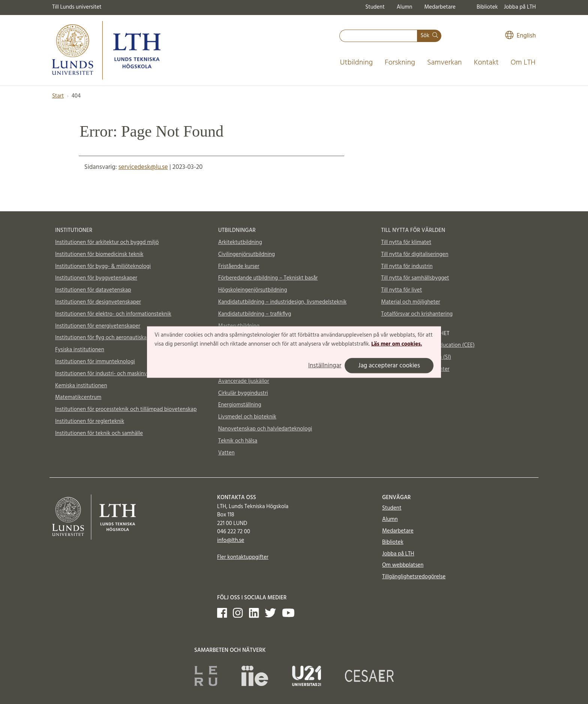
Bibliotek (487, 7)
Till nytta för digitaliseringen (415, 254)
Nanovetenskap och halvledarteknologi (265, 429)
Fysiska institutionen (80, 350)
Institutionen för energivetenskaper (98, 326)
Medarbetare (440, 7)
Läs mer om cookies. (397, 344)
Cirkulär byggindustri (243, 393)
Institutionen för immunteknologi (95, 362)
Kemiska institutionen (81, 386)
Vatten (226, 453)
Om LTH (523, 63)
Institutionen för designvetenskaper (98, 302)
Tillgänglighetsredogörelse (414, 577)
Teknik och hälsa (238, 441)
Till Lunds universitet (77, 7)
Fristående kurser (239, 266)
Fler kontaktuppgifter (243, 557)
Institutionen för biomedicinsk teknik (99, 254)
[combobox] (378, 36)
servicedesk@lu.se (143, 167)
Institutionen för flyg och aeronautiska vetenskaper (116, 338)
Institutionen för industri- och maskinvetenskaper (114, 374)
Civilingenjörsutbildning (247, 254)
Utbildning (356, 63)
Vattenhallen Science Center (415, 369)
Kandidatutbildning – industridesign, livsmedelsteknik (282, 302)
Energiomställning (240, 405)
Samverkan (445, 63)
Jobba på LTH (520, 7)
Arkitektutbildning (240, 242)
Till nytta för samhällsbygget (415, 278)
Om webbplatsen (403, 565)
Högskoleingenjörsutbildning (253, 290)
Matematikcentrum (78, 397)
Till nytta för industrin (407, 266)
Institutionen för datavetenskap (93, 290)
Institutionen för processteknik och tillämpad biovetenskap (126, 409)
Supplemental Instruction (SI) (416, 357)
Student (375, 7)
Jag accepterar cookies (389, 365)
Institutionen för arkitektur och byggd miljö (107, 242)
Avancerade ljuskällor (244, 381)
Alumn (405, 7)
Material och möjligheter (410, 302)
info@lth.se (231, 540)
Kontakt (486, 63)
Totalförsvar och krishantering (417, 314)
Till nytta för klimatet (406, 242)
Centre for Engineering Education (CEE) (428, 345)
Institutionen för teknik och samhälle (99, 433)
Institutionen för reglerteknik (90, 421)
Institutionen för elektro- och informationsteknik (113, 314)
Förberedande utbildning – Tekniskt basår (268, 278)
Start (58, 96)
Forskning (400, 63)
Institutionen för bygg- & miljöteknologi (103, 266)
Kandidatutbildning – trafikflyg (255, 314)
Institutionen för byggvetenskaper (96, 278)
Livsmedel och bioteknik (247, 417)
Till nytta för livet (401, 290)
